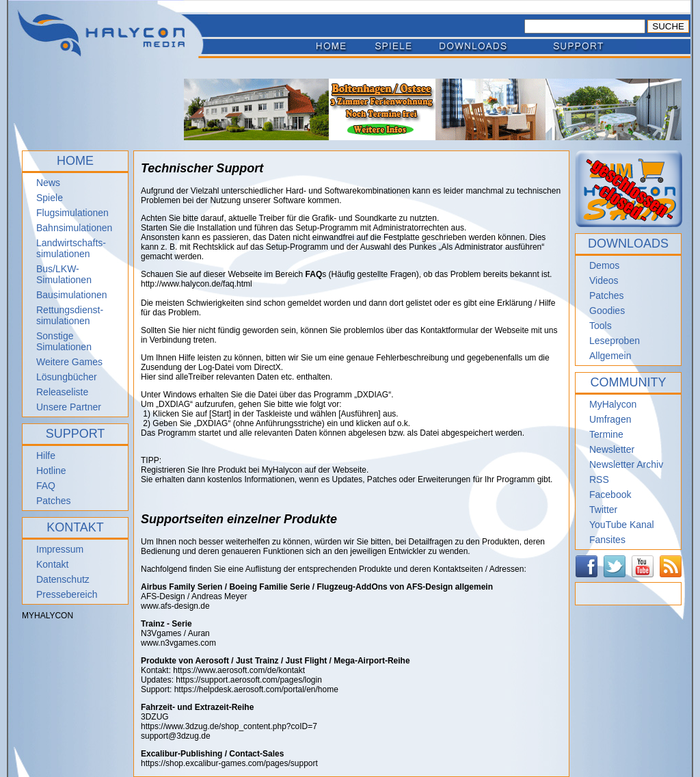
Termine (606, 434)
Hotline (51, 471)
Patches (54, 501)
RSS (599, 479)
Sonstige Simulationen (64, 341)
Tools (601, 326)
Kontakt (52, 564)
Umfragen (610, 419)
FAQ (46, 486)
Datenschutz (63, 579)
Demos (604, 265)
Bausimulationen (72, 295)
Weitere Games (69, 362)
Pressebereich (67, 594)
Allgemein (610, 356)
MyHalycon (613, 404)
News (48, 183)
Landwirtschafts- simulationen (71, 248)
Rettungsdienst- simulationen (70, 315)
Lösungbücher (67, 377)
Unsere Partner (69, 407)
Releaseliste (62, 392)
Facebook (610, 495)
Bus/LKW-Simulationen (64, 274)
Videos (604, 280)
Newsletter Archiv (626, 464)
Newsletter (612, 449)
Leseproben (615, 341)
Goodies (607, 311)
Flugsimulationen (72, 213)
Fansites (607, 540)
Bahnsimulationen (74, 228)
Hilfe (46, 456)
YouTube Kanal (622, 525)
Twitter (603, 510)
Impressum (60, 549)
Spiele (50, 198)
